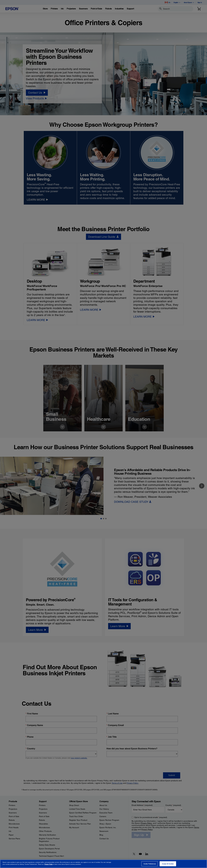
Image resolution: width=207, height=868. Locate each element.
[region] (103, 864)
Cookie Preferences (150, 864)
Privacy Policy (49, 864)
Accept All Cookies (168, 864)
